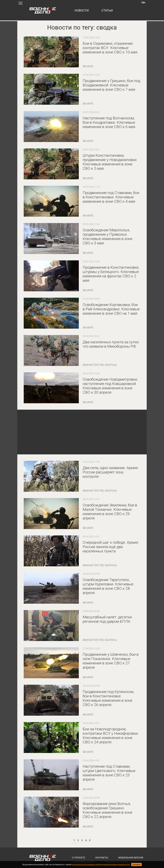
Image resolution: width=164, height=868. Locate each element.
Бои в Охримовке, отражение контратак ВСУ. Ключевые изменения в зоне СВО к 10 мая (110, 48)
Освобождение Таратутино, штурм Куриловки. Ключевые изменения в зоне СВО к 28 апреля (108, 586)
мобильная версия (131, 858)
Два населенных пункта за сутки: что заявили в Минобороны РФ (111, 344)
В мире (89, 66)
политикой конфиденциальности (116, 865)
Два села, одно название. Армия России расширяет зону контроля (110, 472)
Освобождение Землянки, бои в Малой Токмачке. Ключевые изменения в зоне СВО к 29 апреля (110, 512)
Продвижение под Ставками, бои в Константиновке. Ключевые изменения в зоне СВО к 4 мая (111, 197)
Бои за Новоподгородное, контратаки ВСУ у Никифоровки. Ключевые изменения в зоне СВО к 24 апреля (111, 736)
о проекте (79, 858)
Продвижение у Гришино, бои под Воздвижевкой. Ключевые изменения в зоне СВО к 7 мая (111, 85)
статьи (107, 10)
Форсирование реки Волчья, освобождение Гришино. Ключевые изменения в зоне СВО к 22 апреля (107, 810)
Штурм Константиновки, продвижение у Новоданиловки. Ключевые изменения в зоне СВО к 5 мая (110, 162)
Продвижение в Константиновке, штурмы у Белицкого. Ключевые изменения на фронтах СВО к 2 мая (111, 274)
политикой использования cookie (86, 865)
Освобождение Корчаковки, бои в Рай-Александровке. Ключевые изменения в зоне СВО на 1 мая (111, 309)
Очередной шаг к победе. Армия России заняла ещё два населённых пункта (110, 547)
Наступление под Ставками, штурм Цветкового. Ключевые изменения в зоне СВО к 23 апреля (109, 773)
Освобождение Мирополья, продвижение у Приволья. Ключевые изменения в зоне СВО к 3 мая (107, 237)
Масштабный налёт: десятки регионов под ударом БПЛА (107, 619)
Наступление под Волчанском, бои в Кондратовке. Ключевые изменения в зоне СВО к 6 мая (109, 122)
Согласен (136, 864)
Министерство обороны (101, 365)
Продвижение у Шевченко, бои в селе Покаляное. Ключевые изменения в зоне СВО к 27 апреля (111, 661)
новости (82, 10)
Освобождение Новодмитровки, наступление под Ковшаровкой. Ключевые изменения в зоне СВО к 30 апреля (110, 386)
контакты (102, 858)
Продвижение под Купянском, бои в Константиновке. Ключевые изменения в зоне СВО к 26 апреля (108, 698)
